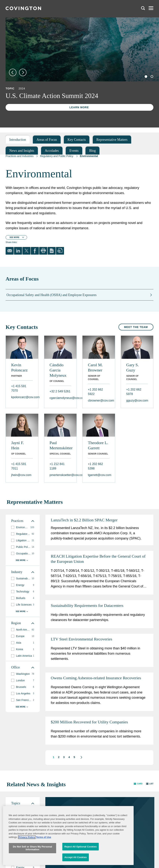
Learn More (79, 107)
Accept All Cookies (76, 863)
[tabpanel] (82, 49)
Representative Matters (112, 140)
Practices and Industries (20, 156)
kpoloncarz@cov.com (22, 397)
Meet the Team (136, 327)
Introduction (18, 140)
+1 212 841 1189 (57, 466)
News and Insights (22, 151)
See (14, 237)
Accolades (52, 151)
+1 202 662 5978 (134, 392)
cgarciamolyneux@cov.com (60, 398)
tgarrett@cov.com (99, 475)
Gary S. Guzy (133, 367)
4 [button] (69, 757)
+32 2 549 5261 (60, 391)
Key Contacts (77, 140)
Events (74, 151)
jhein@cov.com (21, 475)
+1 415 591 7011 (19, 466)
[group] (23, 810)
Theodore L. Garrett (98, 445)
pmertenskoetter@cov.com (60, 475)
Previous (13, 72)
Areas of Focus (47, 140)
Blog (92, 151)
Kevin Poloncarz (19, 367)
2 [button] (59, 757)
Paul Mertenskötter (60, 445)
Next (23, 72)
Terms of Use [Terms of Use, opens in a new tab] (44, 843)
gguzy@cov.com (137, 400)
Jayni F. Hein (18, 445)
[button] (79, 757)
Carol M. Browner (95, 367)
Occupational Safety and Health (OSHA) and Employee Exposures (52, 295)
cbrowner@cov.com (99, 400)
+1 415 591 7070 (19, 388)
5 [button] (74, 757)
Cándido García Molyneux (58, 370)
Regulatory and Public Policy (57, 156)
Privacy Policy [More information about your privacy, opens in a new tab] (27, 843)
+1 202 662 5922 (95, 392)
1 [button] (54, 757)
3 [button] (64, 757)
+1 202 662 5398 (95, 466)
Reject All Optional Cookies (81, 852)
